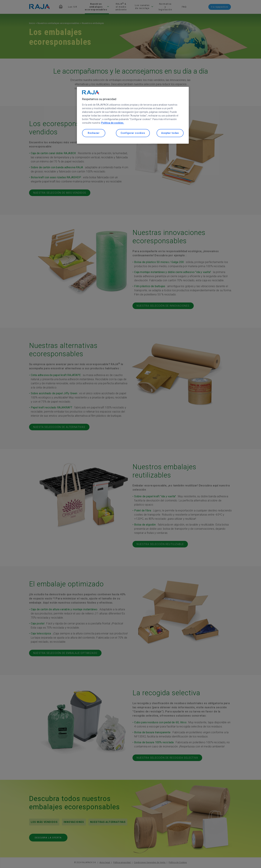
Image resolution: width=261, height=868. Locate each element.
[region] (133, 115)
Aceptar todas (170, 133)
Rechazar (94, 133)
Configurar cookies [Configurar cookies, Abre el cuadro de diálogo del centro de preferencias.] (133, 133)
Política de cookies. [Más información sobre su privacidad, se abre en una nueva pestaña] (113, 123)
